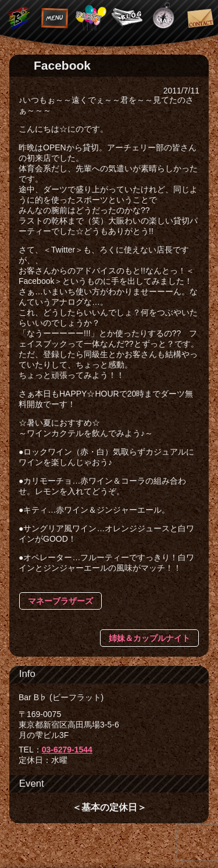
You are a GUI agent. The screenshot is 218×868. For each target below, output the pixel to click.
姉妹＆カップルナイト (149, 638)
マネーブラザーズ (60, 601)
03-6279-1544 (67, 750)
